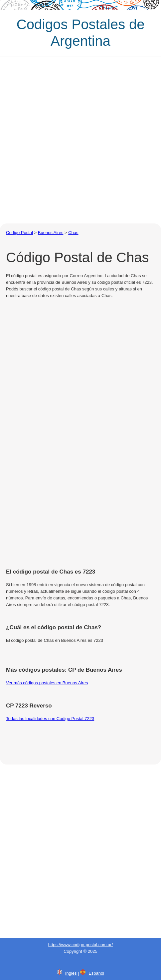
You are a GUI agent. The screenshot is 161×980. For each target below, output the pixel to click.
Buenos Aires (51, 233)
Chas (73, 233)
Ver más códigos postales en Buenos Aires (47, 683)
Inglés (71, 973)
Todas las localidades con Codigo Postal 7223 (50, 719)
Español (96, 973)
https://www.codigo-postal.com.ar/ (80, 945)
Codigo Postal (19, 233)
